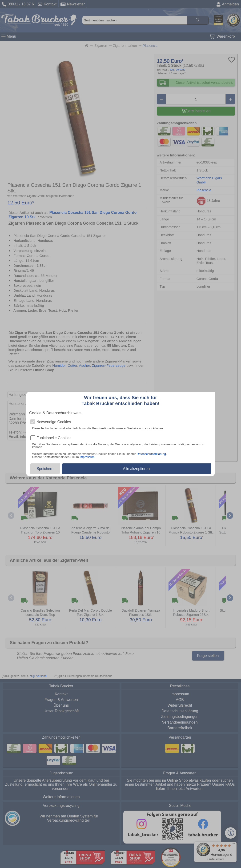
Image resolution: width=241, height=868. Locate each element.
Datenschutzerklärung (151, 454)
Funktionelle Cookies (54, 438)
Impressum (87, 457)
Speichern (45, 469)
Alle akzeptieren (136, 469)
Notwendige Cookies (54, 422)
